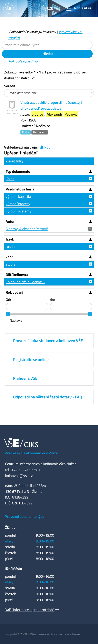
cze (50, 8)
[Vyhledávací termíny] (47, 45)
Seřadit (10, 86)
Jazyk (10, 239)
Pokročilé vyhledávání (24, 61)
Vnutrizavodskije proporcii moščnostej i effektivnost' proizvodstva (51, 105)
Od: (8, 300)
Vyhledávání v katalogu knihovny (32, 32)
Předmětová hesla (20, 189)
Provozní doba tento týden (26, 517)
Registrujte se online (31, 359)
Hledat (47, 54)
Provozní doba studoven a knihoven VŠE (48, 341)
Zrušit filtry (14, 161)
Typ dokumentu (18, 171)
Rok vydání (14, 292)
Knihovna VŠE (25, 378)
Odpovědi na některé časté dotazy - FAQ (48, 397)
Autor (10, 221)
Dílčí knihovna (17, 275)
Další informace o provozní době (30, 610)
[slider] (8, 314)
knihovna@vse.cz (19, 476)
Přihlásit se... (80, 8)
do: (52, 300)
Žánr (9, 257)
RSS (45, 147)
